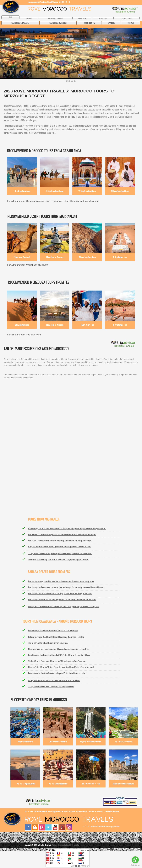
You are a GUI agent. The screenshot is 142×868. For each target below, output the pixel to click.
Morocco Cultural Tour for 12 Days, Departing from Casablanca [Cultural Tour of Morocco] (61, 667)
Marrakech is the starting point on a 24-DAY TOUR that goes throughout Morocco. (58, 559)
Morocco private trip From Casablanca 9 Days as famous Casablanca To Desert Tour (59, 649)
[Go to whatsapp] (135, 860)
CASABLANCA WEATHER (71, 452)
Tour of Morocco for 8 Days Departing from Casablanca (48, 643)
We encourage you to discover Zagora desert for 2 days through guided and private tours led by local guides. (67, 528)
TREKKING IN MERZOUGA (96, 812)
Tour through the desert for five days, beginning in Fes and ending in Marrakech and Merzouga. (62, 599)
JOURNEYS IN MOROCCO (62, 812)
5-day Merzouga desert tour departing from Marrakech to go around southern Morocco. (60, 546)
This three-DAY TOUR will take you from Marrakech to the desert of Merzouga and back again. (62, 534)
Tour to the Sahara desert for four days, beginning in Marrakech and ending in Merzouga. (60, 540)
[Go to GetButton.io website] (135, 865)
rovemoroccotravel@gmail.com (37, 2)
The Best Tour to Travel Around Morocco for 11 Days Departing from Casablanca (57, 661)
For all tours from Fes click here (24, 335)
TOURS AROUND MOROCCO (79, 812)
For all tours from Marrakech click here (28, 265)
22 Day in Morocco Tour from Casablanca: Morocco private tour (51, 686)
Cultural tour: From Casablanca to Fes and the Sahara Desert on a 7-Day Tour (56, 637)
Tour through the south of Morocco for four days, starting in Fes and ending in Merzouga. (60, 593)
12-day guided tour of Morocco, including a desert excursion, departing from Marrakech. (60, 553)
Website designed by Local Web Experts (65, 845)
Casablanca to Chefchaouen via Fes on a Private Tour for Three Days (53, 630)
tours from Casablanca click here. (32, 201)
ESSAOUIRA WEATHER (71, 499)
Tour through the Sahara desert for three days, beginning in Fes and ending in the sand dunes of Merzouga (66, 587)
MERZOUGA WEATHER (71, 429)
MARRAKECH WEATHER (71, 406)
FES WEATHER (71, 475)
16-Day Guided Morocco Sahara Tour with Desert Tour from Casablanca (54, 680)
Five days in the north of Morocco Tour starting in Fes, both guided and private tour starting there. (64, 606)
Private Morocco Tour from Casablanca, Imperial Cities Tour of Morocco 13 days (57, 673)
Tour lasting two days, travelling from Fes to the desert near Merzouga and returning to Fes (61, 581)
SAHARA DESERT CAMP (112, 812)
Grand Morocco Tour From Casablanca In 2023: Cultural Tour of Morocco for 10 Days (59, 655)
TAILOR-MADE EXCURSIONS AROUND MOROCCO (40, 812)
